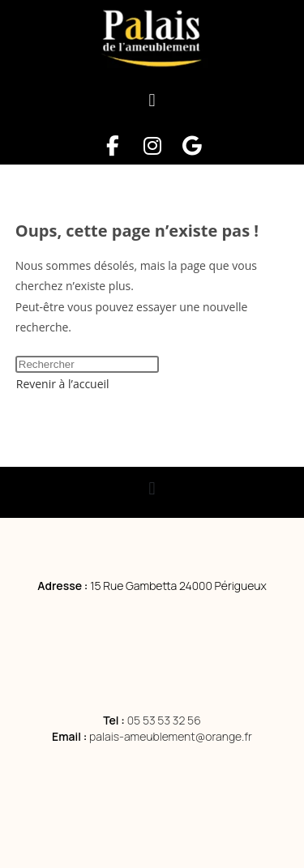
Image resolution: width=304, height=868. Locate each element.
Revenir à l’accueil (63, 384)
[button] (152, 101)
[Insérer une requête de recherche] (87, 364)
